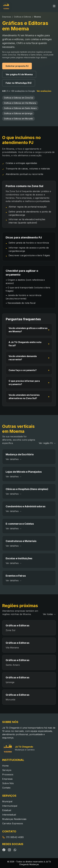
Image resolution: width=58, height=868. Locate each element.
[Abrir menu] (54, 6)
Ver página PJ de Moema (19, 74)
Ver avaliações (44, 91)
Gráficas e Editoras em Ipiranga (18, 113)
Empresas (7, 17)
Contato (6, 788)
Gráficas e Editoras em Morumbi (18, 119)
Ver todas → (49, 614)
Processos (8, 774)
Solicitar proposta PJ (17, 66)
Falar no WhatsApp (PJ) (19, 83)
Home (5, 766)
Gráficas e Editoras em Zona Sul (19, 98)
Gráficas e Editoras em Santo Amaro (20, 108)
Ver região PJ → (47, 443)
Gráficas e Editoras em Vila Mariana (20, 103)
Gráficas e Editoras (23, 17)
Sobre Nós (8, 783)
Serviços (7, 770)
